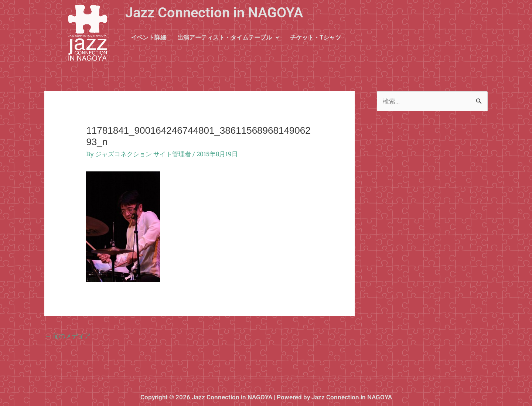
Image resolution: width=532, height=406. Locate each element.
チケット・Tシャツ (316, 37)
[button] (228, 38)
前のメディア (68, 336)
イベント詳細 (149, 37)
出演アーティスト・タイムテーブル (228, 37)
